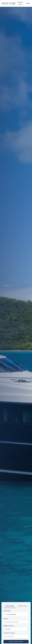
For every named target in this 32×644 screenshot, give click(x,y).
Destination (7, 611)
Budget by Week (9, 626)
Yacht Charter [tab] (10, 606)
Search (6, 619)
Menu (28, 3)
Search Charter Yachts (16, 642)
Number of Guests (9, 633)
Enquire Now (20, 3)
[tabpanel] (16, 627)
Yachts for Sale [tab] (22, 606)
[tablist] (16, 606)
